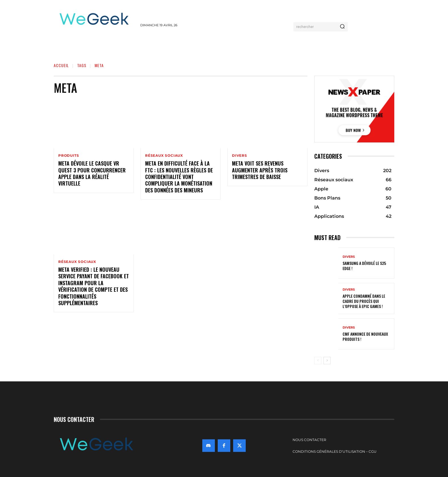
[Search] (342, 27)
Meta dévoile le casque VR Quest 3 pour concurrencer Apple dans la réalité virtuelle (92, 173)
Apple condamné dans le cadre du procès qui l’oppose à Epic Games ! (364, 301)
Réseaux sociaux (164, 156)
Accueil (61, 65)
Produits (69, 156)
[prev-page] (318, 361)
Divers (240, 156)
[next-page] (327, 361)
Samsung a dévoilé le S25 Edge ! (364, 266)
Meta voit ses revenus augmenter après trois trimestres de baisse (260, 170)
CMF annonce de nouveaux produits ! (365, 336)
